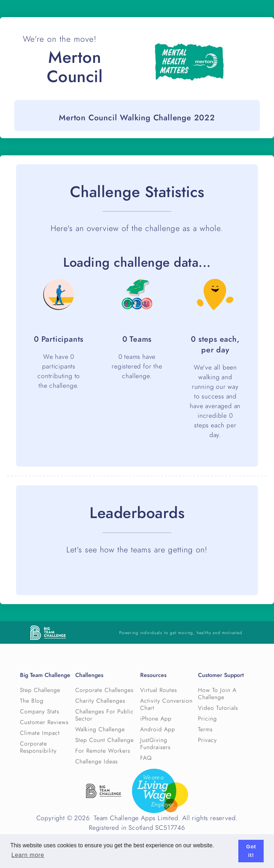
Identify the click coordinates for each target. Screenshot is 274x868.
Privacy (207, 740)
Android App (158, 729)
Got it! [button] (251, 851)
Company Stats (40, 712)
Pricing (207, 719)
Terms (205, 729)
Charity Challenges (100, 701)
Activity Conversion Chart (166, 704)
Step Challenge (40, 690)
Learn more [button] (28, 855)
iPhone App (156, 719)
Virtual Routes (159, 690)
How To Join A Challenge (217, 694)
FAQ (146, 758)
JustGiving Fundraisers (155, 744)
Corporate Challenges (104, 690)
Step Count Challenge (105, 740)
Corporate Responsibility (38, 747)
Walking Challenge (100, 729)
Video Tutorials (218, 708)
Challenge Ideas (97, 762)
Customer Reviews (44, 722)
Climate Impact (40, 733)
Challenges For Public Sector (105, 715)
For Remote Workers (103, 751)
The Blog (32, 701)
